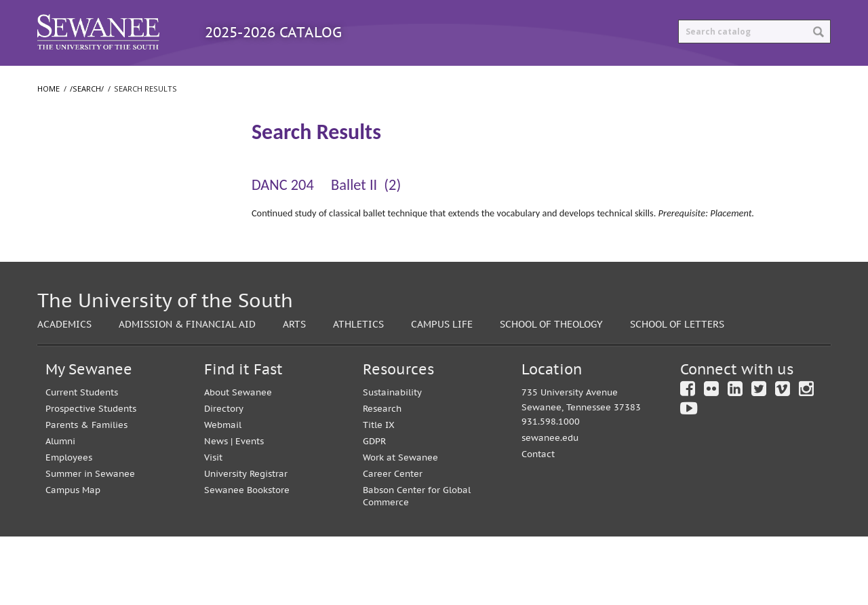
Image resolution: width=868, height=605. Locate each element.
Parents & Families (86, 493)
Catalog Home (94, 79)
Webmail (223, 493)
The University (76, 208)
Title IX (379, 493)
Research (382, 477)
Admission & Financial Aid (187, 392)
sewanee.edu (550, 507)
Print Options (554, 79)
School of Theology (86, 290)
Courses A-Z (309, 79)
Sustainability (392, 461)
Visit (213, 526)
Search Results (81, 179)
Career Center (393, 542)
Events (250, 510)
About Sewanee (238, 461)
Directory (224, 477)
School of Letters (82, 262)
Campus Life (442, 392)
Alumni (60, 510)
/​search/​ (65, 157)
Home (48, 116)
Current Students (82, 461)
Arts (294, 392)
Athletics (358, 392)
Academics (64, 392)
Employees (69, 526)
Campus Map (73, 559)
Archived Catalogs (428, 79)
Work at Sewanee (400, 526)
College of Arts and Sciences (105, 235)
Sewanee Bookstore (247, 559)
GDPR (374, 510)
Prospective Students (91, 477)
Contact (538, 523)
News (216, 510)
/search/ (87, 116)
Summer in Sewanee (90, 542)
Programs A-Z (205, 79)
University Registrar (246, 542)
